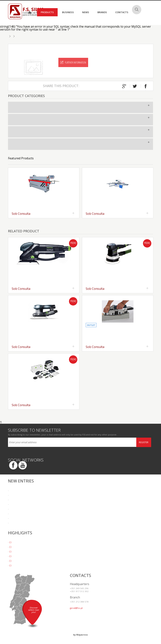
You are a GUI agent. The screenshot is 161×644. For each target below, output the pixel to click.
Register (144, 442)
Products (47, 12)
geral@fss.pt (76, 608)
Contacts (122, 12)
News (86, 12)
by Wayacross (80, 635)
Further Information (73, 62)
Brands (102, 12)
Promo (73, 243)
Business (68, 12)
